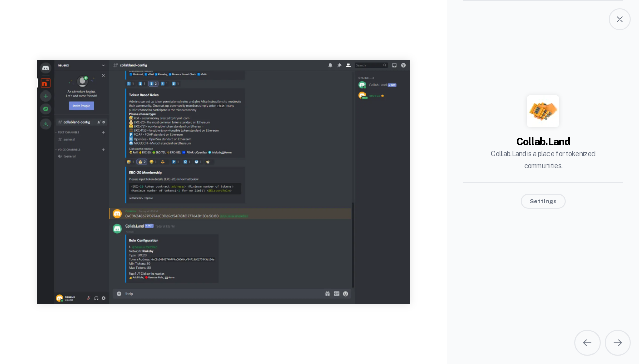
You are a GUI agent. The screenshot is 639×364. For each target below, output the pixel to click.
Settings (543, 201)
